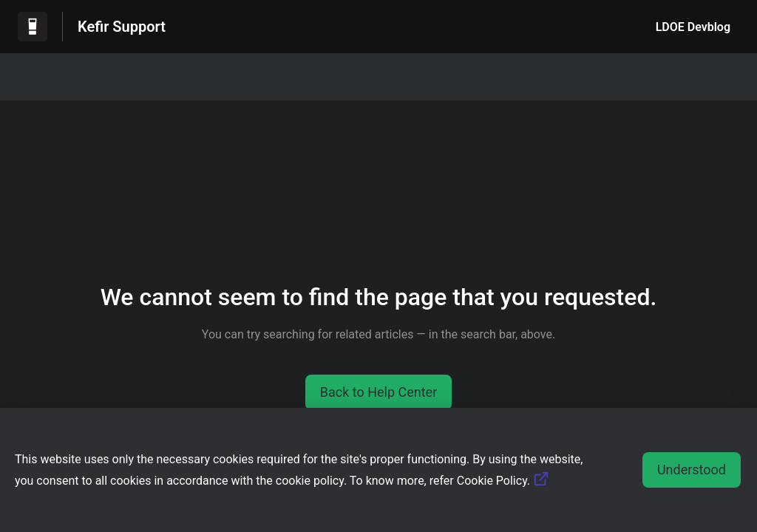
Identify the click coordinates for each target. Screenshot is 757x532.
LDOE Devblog (693, 27)
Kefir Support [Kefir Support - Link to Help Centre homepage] (122, 27)
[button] (379, 392)
